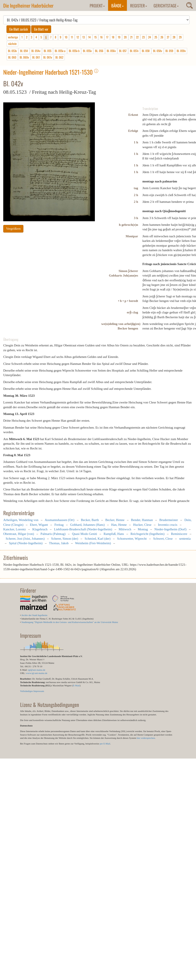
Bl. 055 (48, 51)
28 (174, 37)
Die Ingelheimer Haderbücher (28, 5)
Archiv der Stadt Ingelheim (34, 615)
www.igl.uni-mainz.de (37, 673)
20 (125, 37)
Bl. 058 (146, 51)
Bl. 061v (48, 57)
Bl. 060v (24, 57)
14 (89, 37)
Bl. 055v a (60, 51)
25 (156, 37)
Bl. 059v (181, 51)
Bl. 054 (24, 51)
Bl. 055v (87, 51)
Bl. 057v (134, 51)
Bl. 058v (158, 51)
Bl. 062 (59, 57)
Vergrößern (13, 229)
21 (131, 37)
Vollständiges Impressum (32, 691)
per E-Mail (105, 744)
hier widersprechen (146, 738)
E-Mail (76, 685)
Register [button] (139, 5)
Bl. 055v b (74, 51)
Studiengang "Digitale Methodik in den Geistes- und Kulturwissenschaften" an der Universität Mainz (70, 622)
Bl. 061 (36, 57)
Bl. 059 (169, 51)
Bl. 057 (123, 51)
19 (119, 37)
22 (137, 37)
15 (95, 37)
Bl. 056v (111, 51)
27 (168, 37)
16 (101, 37)
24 (150, 37)
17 (107, 37)
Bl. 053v (12, 51)
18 (113, 37)
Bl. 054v (36, 51)
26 (162, 37)
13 (83, 37)
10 (66, 37)
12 (78, 37)
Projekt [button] (97, 5)
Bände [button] (117, 5)
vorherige (13, 37)
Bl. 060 (12, 57)
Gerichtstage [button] (166, 5)
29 (180, 37)
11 (72, 37)
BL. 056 (99, 51)
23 (143, 37)
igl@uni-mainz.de (36, 670)
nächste (12, 44)
